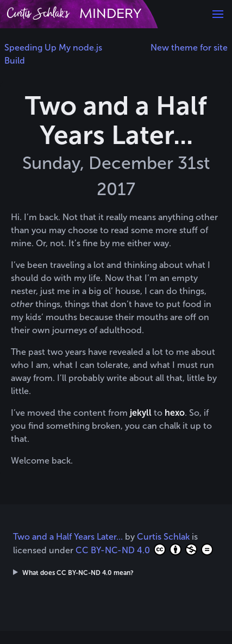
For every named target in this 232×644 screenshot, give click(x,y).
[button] (218, 14)
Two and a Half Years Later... (68, 537)
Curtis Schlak (163, 537)
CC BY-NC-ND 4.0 (144, 549)
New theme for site (189, 48)
